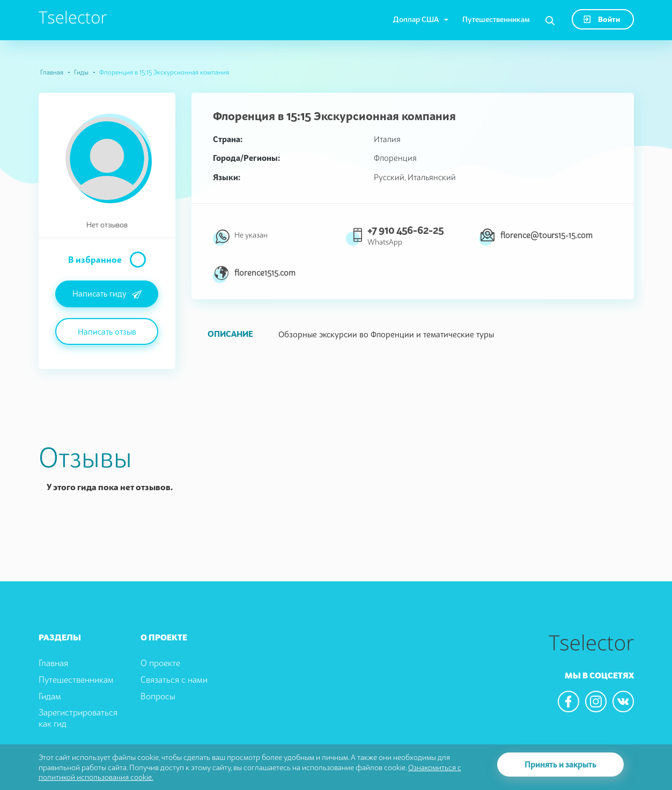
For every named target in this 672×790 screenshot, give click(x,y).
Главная (52, 72)
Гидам (50, 696)
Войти (601, 19)
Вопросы (158, 696)
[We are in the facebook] (568, 702)
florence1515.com (265, 272)
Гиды (81, 72)
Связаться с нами (174, 680)
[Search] (550, 21)
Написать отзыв (107, 331)
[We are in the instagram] (596, 702)
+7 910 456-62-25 (405, 230)
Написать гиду (107, 294)
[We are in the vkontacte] (623, 702)
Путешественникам (496, 19)
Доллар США (416, 19)
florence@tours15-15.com (547, 235)
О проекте (160, 663)
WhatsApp (385, 242)
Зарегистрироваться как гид (78, 718)
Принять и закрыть (560, 764)
